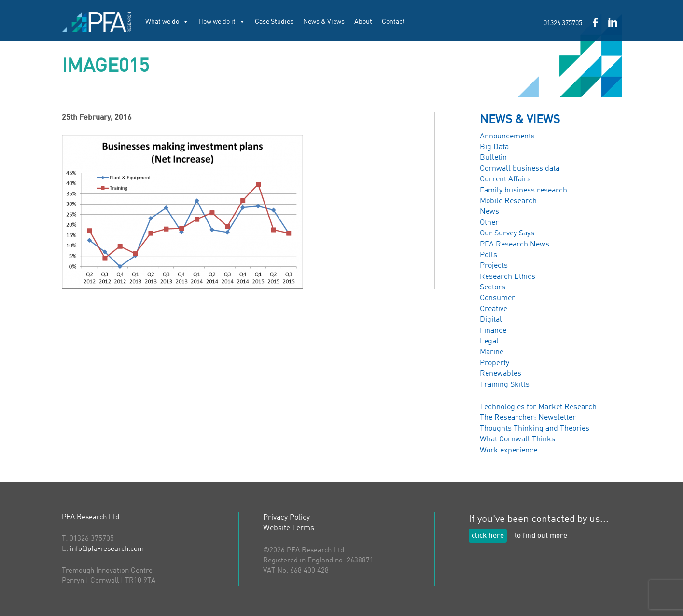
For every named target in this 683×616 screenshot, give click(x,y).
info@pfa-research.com (107, 549)
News (489, 212)
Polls (488, 255)
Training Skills (505, 385)
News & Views (324, 22)
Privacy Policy (286, 518)
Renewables (501, 374)
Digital (491, 320)
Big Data (494, 147)
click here (488, 536)
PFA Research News (515, 245)
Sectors (493, 287)
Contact (393, 22)
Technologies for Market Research (538, 407)
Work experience (509, 451)
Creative (494, 309)
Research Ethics (508, 277)
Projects (494, 266)
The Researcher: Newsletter (528, 418)
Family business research (523, 191)
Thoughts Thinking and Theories (535, 429)
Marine (492, 352)
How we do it (222, 22)
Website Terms (289, 528)
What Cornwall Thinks (517, 439)
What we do (167, 22)
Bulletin (493, 158)
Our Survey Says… (510, 233)
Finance (493, 331)
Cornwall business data (520, 169)
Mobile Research (508, 201)
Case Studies (274, 22)
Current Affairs (505, 179)
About (363, 22)
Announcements (507, 137)
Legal (489, 342)
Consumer (497, 298)
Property (495, 363)
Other (489, 223)
